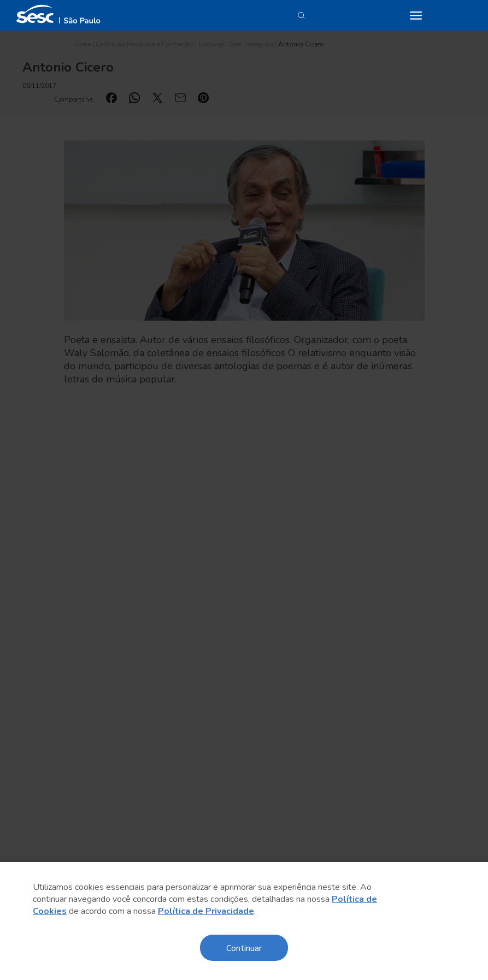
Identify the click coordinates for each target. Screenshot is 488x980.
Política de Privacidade (206, 911)
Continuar (244, 947)
